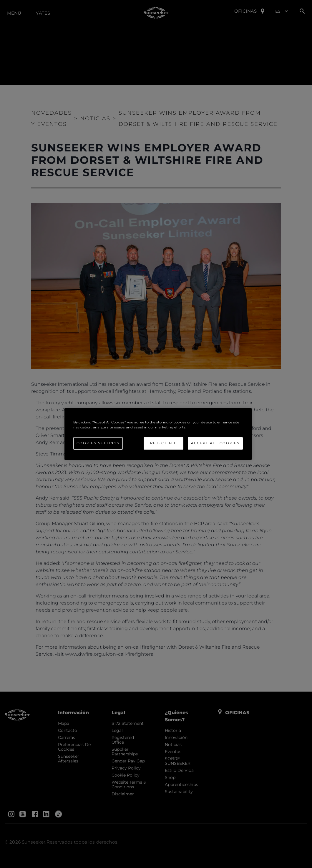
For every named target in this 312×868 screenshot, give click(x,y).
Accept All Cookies (215, 443)
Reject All (163, 443)
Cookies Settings (98, 443)
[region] (158, 434)
